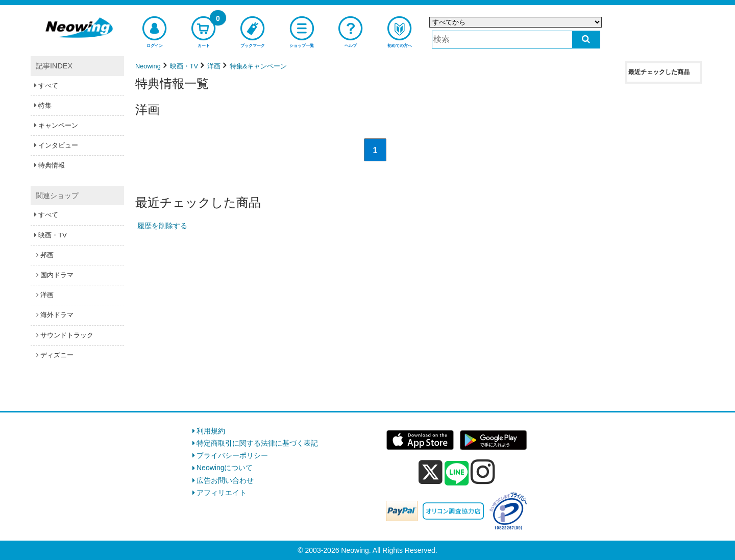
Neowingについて (225, 468)
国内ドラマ (57, 275)
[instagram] (483, 472)
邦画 (47, 255)
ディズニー (57, 355)
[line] (457, 474)
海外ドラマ (57, 315)
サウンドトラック (67, 335)
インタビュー (58, 145)
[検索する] (586, 40)
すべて (48, 86)
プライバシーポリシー (232, 455)
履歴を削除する (162, 226)
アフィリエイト (222, 493)
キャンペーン (58, 125)
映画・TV (53, 235)
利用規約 (211, 431)
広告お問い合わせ (225, 480)
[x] (431, 472)
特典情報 (52, 165)
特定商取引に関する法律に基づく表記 (257, 443)
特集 (45, 105)
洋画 (47, 295)
